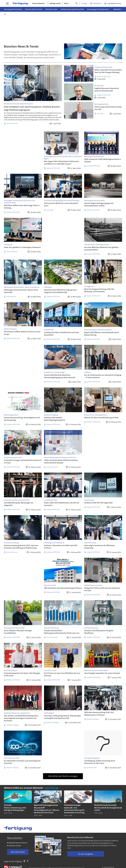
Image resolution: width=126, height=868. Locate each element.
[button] (118, 801)
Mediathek (117, 9)
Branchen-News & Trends (34, 9)
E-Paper (84, 3)
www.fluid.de (51, 788)
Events (66, 3)
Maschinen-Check (51, 9)
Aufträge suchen (55, 3)
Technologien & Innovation (13, 9)
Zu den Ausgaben (86, 854)
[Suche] (77, 3)
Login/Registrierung (114, 3)
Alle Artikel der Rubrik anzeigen (63, 776)
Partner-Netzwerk (38, 3)
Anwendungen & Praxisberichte (98, 9)
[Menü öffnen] (7, 3)
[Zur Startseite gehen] (20, 3)
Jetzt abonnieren (18, 852)
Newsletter (97, 3)
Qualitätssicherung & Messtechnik (72, 9)
